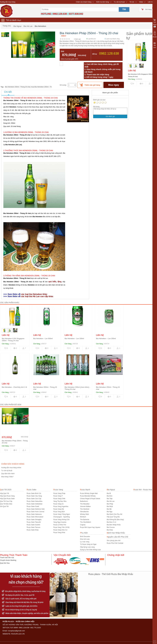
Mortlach (83, 517)
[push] (90, 85)
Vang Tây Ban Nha (60, 501)
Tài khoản (155, 34)
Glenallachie (84, 512)
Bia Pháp (110, 504)
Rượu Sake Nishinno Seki (36, 509)
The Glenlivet (85, 509)
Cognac (83, 525)
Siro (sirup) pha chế (114, 541)
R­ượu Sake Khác (33, 530)
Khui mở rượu (85, 539)
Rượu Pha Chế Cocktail (115, 543)
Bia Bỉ (109, 493)
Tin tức (132, 2)
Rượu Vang (58, 490)
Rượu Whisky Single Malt (89, 493)
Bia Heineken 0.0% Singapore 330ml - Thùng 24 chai (13, 340)
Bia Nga (110, 512)
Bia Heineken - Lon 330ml (74, 339)
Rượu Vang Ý (58, 496)
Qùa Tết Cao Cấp (6, 501)
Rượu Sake (32, 490)
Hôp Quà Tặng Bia (113, 517)
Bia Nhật (110, 506)
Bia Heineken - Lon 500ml (43, 339)
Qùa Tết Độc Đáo (6, 504)
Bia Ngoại (111, 490)
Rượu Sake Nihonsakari (35, 517)
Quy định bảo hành (8, 474)
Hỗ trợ (95, 54)
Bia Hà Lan (111, 501)
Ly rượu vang (85, 542)
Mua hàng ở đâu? (7, 477)
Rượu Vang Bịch (59, 512)
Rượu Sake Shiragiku (34, 520)
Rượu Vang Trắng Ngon (62, 514)
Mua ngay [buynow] (114, 85)
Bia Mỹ (109, 509)
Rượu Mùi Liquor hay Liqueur (90, 527)
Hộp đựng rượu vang (87, 547)
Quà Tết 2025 (6, 490)
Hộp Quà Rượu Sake (7, 499)
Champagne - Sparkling (62, 517)
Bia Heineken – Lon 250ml (106, 339)
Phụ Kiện (84, 533)
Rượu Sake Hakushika (35, 501)
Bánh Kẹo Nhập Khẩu (116, 533)
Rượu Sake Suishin (33, 525)
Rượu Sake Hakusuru (34, 514)
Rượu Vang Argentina (61, 506)
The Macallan (85, 504)
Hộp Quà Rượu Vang (7, 496)
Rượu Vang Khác (59, 533)
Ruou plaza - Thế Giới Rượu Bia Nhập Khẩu (111, 574)
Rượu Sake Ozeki (33, 506)
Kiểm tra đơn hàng (103, 2)
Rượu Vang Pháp (59, 493)
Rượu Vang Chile (59, 499)
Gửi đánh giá (110, 116)
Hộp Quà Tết (4, 493)
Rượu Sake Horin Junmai (35, 512)
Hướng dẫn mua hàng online (11, 468)
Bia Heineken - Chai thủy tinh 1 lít (14, 387)
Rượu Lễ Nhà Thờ (60, 525)
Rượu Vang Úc (58, 504)
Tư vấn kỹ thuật (119, 2)
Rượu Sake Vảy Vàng (34, 496)
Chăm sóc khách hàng (84, 2)
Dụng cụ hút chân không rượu (90, 550)
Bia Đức (110, 496)
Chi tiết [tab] (8, 92)
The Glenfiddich (86, 522)
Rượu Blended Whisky (88, 496)
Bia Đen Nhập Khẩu (114, 525)
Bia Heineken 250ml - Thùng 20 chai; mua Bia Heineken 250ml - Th (28, 87)
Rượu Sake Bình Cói (34, 493)
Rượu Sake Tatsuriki (34, 522)
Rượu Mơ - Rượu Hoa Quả (145, 490)
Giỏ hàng (148, 9)
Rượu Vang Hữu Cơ (60, 530)
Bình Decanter (85, 537)
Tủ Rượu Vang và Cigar (88, 544)
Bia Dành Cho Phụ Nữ (115, 514)
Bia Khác (110, 530)
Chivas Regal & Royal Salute (90, 499)
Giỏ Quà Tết (4, 506)
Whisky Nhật (84, 514)
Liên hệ (150, 2)
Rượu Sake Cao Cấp (34, 499)
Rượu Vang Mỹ (59, 509)
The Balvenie (85, 520)
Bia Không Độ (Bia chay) (115, 520)
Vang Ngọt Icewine (60, 522)
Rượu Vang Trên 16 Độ (61, 527)
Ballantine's (84, 501)
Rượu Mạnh (85, 490)
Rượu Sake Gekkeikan (35, 504)
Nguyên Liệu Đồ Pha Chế (117, 537)
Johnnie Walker (85, 506)
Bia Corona (111, 527)
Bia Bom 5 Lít (111, 522)
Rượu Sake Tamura (33, 527)
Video (141, 2)
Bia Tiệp (110, 499)
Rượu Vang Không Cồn (61, 520)
